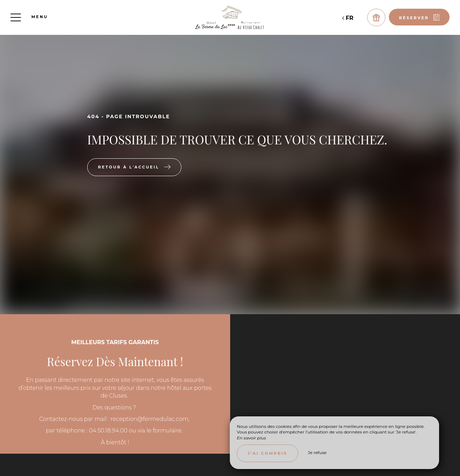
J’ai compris (267, 453)
